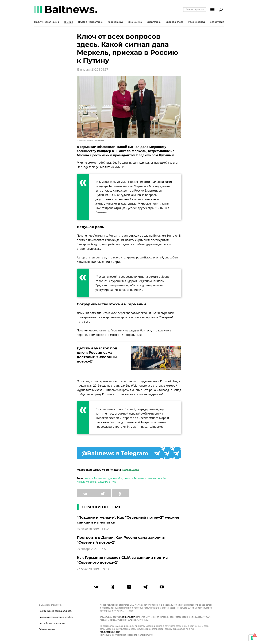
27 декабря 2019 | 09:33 (93, 569)
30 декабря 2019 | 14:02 (93, 529)
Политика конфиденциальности (55, 611)
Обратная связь (47, 629)
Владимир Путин (108, 482)
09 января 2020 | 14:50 (92, 549)
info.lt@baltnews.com (110, 632)
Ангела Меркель (87, 482)
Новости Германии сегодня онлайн (145, 478)
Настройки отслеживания (52, 623)
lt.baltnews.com (127, 617)
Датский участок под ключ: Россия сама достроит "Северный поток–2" (97, 355)
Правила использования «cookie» (56, 617)
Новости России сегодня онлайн (103, 478)
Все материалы (195, 9)
